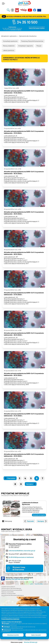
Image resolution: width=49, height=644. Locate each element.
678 (20, 128)
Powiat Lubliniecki (17, 10)
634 (20, 209)
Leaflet (31, 584)
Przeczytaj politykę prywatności (10, 619)
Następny (41, 521)
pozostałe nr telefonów (25, 557)
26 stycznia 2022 (9, 330)
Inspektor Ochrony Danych (8, 587)
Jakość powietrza (9, 50)
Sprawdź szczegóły (39, 515)
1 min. (14, 88)
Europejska (39, 10)
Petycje (39, 46)
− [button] (47, 539)
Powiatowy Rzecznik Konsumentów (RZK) (12, 590)
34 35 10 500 (27, 22)
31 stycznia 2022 (8, 128)
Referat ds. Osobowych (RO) (8, 594)
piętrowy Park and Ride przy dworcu (17, 579)
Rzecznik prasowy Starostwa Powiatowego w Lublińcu (13, 596)
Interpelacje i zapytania (26, 46)
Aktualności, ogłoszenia (9, 36)
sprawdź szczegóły (16, 30)
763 (20, 451)
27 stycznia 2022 (8, 290)
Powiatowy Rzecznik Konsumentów (32, 41)
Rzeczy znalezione (9, 46)
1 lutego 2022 (7, 88)
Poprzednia (11, 478)
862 (20, 290)
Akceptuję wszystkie (13, 635)
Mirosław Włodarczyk (31, 642)
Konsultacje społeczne (10, 41)
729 (20, 411)
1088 (20, 330)
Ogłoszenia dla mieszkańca (28, 36)
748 (20, 371)
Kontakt (27, 640)
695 (18, 88)
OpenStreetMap (39, 584)
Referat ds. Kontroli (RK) (7, 592)
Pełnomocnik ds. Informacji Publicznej (11, 588)
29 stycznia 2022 (9, 209)
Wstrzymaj (8, 521)
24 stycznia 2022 (9, 411)
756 (20, 250)
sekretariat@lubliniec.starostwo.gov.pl (22, 551)
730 (20, 169)
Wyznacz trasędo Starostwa (19, 568)
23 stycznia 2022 (9, 451)
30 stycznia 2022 (9, 169)
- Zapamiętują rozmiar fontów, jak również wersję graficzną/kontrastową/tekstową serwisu (18, 627)
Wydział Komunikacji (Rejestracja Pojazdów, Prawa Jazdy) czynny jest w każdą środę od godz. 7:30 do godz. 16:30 (25, 16)
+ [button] (47, 536)
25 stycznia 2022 (9, 371)
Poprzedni (30, 521)
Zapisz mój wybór (36, 635)
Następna (29, 484)
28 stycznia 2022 (9, 250)
